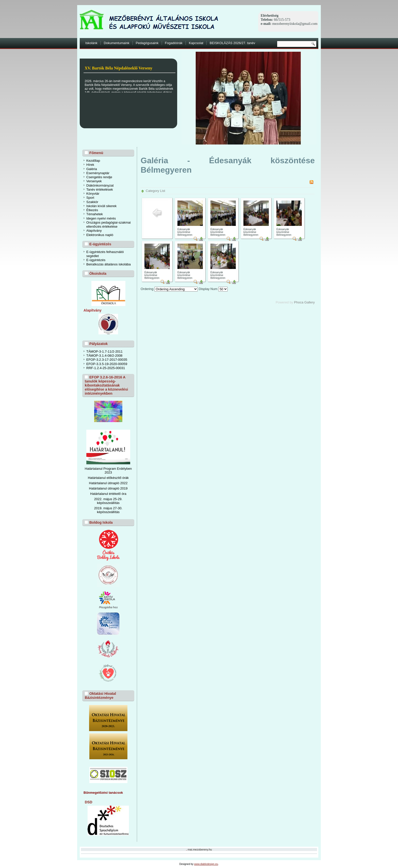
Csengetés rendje (99, 177)
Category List (155, 191)
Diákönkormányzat (100, 185)
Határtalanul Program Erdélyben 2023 (108, 471)
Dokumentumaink (117, 43)
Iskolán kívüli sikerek (101, 206)
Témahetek (95, 214)
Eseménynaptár (98, 173)
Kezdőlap (93, 161)
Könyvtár (93, 194)
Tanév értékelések (100, 189)
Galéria (92, 169)
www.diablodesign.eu (206, 864)
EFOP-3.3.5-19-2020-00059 (107, 364)
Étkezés (92, 210)
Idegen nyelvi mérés (101, 218)
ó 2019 (123, 488)
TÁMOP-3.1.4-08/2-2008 (104, 356)
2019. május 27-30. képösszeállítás (108, 510)
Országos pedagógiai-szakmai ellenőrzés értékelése (109, 224)
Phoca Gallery (304, 302)
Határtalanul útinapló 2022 (108, 483)
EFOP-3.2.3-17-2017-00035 (107, 360)
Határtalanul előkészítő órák (108, 478)
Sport (90, 198)
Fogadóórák (174, 43)
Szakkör (92, 202)
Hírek (90, 165)
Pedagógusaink (147, 43)
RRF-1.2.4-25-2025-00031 (106, 368)
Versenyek (94, 181)
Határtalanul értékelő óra (108, 494)
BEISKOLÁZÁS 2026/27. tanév (232, 43)
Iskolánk (91, 43)
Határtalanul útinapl (103, 488)
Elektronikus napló (100, 235)
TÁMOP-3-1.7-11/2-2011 (104, 351)
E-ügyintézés (96, 260)
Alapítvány (94, 231)
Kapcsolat (196, 43)
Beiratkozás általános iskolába (109, 264)
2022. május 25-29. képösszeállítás (108, 501)
